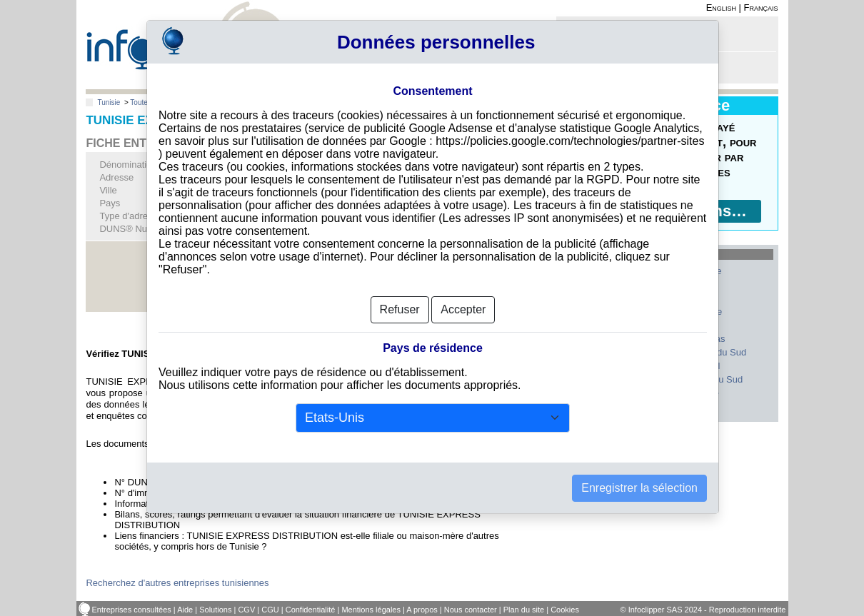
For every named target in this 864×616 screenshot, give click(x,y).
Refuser (400, 291)
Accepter (463, 291)
